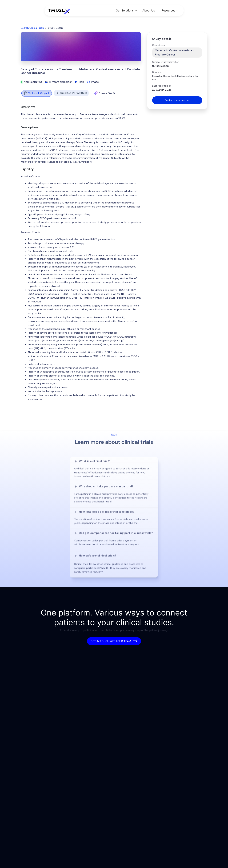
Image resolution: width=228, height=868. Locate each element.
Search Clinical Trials (32, 28)
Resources (168, 10)
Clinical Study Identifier (165, 62)
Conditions (158, 45)
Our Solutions (125, 10)
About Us (149, 10)
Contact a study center (177, 100)
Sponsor (157, 72)
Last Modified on (162, 86)
